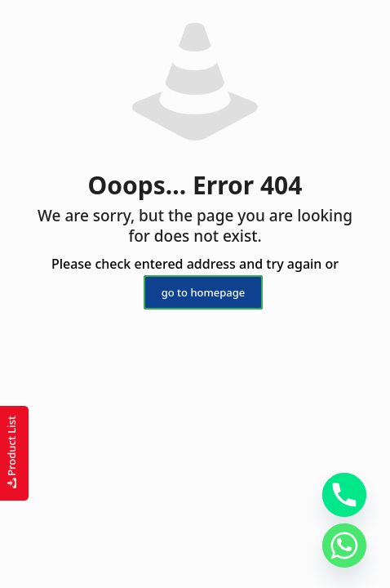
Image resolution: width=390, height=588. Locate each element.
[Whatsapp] (344, 546)
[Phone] (344, 495)
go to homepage (204, 292)
